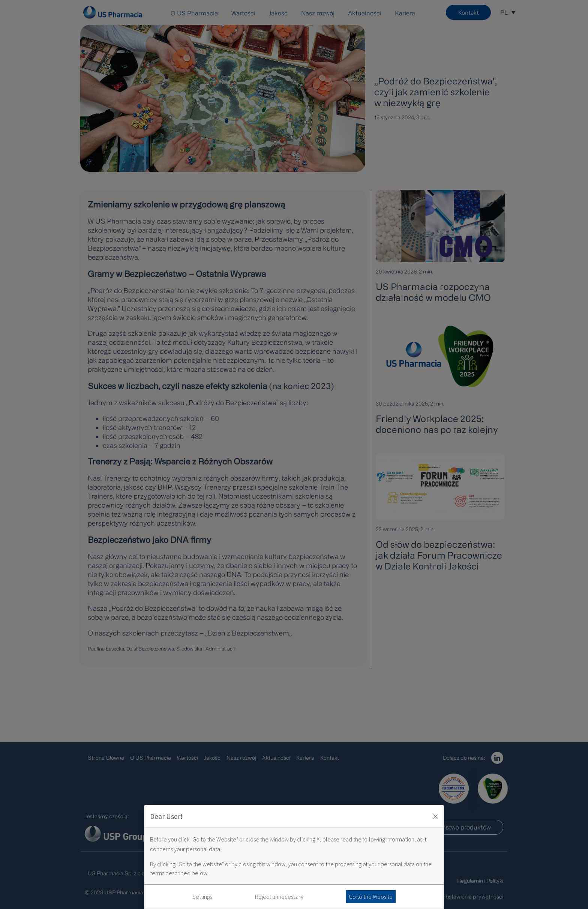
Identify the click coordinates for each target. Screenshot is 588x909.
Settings (202, 897)
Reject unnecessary (279, 897)
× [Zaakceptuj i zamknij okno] (435, 816)
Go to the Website (371, 897)
